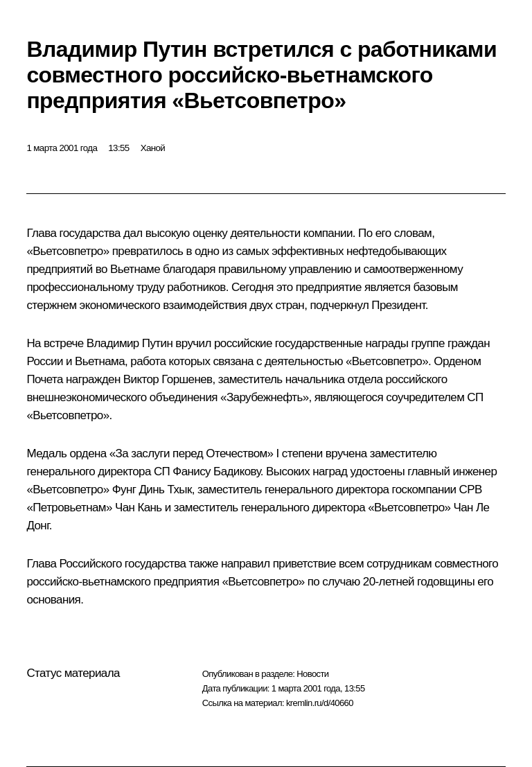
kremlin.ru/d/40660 (320, 703)
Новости (312, 674)
